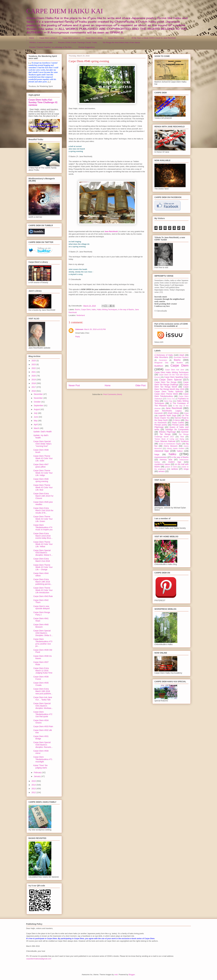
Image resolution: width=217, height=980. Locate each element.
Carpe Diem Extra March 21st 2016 (42, 560)
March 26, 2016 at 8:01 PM (95, 329)
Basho (78, 309)
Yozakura (184, 441)
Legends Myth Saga (167, 415)
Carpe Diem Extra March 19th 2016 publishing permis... (43, 582)
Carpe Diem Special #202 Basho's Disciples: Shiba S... (43, 633)
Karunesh (159, 413)
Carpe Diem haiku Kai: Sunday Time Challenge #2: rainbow (43, 102)
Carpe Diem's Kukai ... (117, 38)
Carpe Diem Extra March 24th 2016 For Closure (43, 496)
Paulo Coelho (178, 423)
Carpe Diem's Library (94, 38)
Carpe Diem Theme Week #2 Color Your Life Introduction (43, 590)
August (37, 409)
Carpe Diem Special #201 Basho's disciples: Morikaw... (43, 706)
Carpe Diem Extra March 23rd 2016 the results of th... (43, 510)
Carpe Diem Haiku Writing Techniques (171, 372)
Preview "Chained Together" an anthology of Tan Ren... (51, 47)
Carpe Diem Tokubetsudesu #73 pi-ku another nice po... (43, 643)
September (39, 406)
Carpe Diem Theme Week (166, 394)
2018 (34, 383)
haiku (94, 309)
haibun (180, 451)
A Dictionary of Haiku (164, 355)
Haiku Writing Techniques (107, 309)
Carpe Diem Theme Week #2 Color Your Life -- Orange (43, 567)
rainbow (174, 469)
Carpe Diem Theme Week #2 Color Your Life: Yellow (43, 544)
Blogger (132, 975)
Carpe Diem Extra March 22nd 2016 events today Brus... (43, 536)
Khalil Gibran (173, 413)
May (36, 421)
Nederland (81, 315)
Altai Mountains (161, 357)
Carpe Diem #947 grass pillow (41, 466)
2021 (34, 372)
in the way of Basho (126, 309)
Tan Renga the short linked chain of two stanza (121, 42)
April (36, 424)
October (38, 402)
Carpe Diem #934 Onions (41, 722)
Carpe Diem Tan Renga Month (171, 386)
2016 (34, 391)
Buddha (180, 363)
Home (32, 38)
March (37, 428)
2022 (34, 368)
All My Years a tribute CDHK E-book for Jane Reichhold (154, 38)
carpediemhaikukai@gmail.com (39, 959)
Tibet (182, 437)
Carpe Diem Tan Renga (165, 382)
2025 (34, 361)
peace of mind (171, 467)
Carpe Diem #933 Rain (43, 726)
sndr (116, 975)
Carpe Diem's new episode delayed (41, 607)
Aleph (182, 355)
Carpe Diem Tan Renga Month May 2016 (171, 388)
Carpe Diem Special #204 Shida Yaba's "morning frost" (42, 444)
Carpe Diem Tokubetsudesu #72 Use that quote (43, 714)
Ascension (163, 360)
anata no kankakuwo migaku (170, 444)
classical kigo (162, 451)
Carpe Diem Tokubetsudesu (171, 395)
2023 (34, 364)
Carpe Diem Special (170, 380)
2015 (34, 781)
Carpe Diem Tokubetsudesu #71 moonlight (43, 759)
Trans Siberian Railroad (165, 441)
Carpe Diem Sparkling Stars (176, 377)
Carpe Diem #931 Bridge (41, 737)
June (36, 417)
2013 (34, 789)
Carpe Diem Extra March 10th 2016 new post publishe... (43, 691)
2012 (34, 792)
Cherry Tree (171, 399)
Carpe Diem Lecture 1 (48, 38)
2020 (34, 376)
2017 (34, 387)
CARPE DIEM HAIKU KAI (65, 11)
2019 (34, 380)
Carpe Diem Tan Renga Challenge (171, 383)
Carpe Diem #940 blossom (41, 626)
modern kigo (175, 462)
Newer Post (74, 385)
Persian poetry (161, 425)
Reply (78, 337)
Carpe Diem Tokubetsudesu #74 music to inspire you (43, 527)
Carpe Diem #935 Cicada (41, 684)
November (38, 398)
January (38, 776)
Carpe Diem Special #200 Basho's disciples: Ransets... (43, 745)
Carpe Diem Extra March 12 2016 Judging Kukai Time (43, 671)
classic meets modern (176, 448)
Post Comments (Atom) (113, 394)
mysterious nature (162, 464)
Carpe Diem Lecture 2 (71, 38)
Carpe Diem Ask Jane (175, 370)
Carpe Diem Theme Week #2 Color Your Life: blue (43, 487)
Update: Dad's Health (43, 432)
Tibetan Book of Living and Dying (169, 439)
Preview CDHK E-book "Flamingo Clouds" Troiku (78, 42)
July (36, 413)
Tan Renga (165, 434)
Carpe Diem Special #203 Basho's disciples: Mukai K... (43, 553)
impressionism (161, 457)
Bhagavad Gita (161, 363)
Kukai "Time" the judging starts (40, 767)
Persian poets (178, 425)
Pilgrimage (159, 427)
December (38, 394)
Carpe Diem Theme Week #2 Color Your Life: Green (43, 519)
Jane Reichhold (174, 408)
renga (186, 469)
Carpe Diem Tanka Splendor (169, 392)
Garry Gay (168, 401)
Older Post (140, 385)
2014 (34, 785)
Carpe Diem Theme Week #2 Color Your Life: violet (43, 458)
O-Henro (176, 420)
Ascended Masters (181, 357)
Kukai (186, 413)
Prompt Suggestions (87, 47)
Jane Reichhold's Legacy (168, 411)
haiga (157, 454)
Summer (185, 432)
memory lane (166, 460)
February (38, 772)
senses (162, 471)
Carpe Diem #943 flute (43, 596)
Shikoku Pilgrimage (167, 432)
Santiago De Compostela (177, 429)
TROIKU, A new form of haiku (41, 42)
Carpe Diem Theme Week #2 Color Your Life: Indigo (43, 473)
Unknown (79, 329)
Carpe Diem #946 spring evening (41, 480)
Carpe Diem (86, 309)
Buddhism (159, 366)
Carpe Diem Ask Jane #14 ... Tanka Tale (43, 699)
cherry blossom (171, 446)
